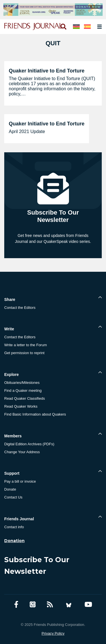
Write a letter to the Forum (26, 345)
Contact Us (13, 497)
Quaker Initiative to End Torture (47, 71)
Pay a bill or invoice (20, 481)
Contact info (14, 527)
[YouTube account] (88, 605)
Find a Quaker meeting (23, 391)
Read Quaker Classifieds (25, 398)
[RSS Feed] (50, 605)
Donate (10, 489)
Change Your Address (22, 452)
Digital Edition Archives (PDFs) (29, 444)
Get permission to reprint (24, 353)
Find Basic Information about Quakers (35, 414)
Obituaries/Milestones (22, 383)
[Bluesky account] (69, 605)
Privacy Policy (53, 633)
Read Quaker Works (21, 406)
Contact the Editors (20, 308)
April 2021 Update (27, 131)
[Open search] (63, 27)
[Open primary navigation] (98, 27)
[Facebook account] (16, 605)
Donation (14, 541)
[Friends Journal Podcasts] (33, 605)
